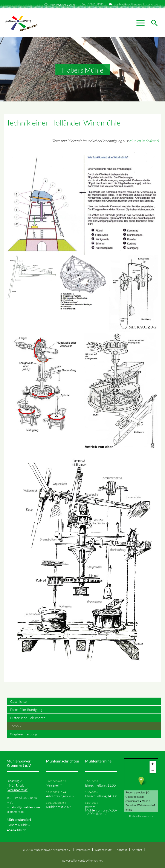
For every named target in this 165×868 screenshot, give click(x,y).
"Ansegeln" (54, 785)
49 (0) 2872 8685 (26, 798)
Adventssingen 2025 (61, 796)
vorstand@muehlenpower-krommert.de (136, 4)
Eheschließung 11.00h (101, 785)
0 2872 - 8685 (95, 4)
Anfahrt (137, 850)
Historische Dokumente (28, 718)
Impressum (83, 850)
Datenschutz (103, 850)
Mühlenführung (63, 4)
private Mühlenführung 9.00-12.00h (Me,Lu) (101, 810)
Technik (16, 726)
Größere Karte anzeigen (141, 816)
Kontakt (122, 850)
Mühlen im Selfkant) (144, 141)
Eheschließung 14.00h (101, 796)
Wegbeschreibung (24, 734)
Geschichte (18, 701)
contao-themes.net (90, 860)
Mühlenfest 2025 (59, 807)
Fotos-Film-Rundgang (26, 710)
